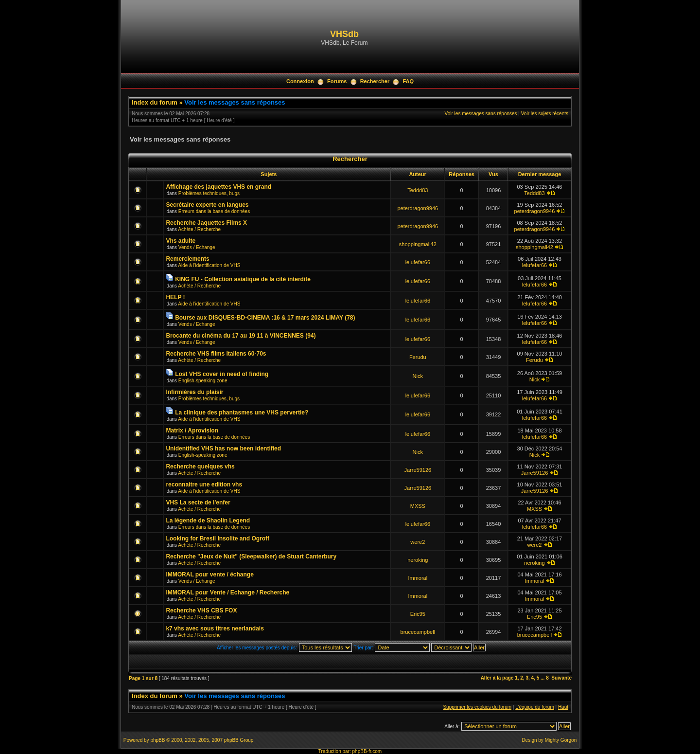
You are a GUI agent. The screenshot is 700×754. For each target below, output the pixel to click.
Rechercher (375, 81)
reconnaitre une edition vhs (204, 485)
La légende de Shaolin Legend (208, 521)
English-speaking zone (203, 381)
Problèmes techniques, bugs (209, 193)
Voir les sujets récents (545, 114)
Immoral (418, 578)
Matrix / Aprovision (192, 431)
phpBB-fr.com (367, 751)
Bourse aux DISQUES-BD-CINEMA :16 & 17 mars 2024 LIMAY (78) (265, 318)
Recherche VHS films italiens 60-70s (216, 354)
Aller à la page (497, 678)
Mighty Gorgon (561, 740)
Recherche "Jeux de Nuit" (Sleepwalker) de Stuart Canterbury (251, 557)
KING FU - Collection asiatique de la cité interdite (243, 279)
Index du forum (155, 102)
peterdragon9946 (418, 208)
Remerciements (187, 259)
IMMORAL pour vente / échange (210, 574)
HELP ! (175, 297)
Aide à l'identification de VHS (209, 265)
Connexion (300, 81)
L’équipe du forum (535, 707)
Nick (418, 376)
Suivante (561, 678)
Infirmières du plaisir (194, 392)
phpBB (157, 740)
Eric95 (418, 614)
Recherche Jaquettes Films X (206, 223)
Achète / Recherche (199, 229)
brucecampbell (418, 632)
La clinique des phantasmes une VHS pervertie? (242, 413)
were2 (418, 542)
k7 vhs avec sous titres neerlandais (215, 628)
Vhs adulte (181, 241)
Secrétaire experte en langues (207, 205)
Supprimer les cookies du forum (477, 707)
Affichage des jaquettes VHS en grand (219, 187)
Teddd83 (418, 190)
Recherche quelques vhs (200, 467)
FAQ (408, 81)
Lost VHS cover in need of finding (222, 374)
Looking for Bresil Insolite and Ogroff (218, 539)
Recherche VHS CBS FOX (201, 610)
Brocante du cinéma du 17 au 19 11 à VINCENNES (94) (241, 336)
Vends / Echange (197, 247)
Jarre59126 (418, 470)
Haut (563, 707)
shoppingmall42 (418, 244)
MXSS (418, 506)
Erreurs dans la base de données (214, 211)
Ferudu (418, 357)
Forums (337, 81)
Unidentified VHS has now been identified (223, 449)
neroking (418, 560)
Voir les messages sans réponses (235, 102)
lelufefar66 (418, 262)
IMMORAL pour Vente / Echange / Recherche (227, 592)
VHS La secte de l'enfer (198, 503)
